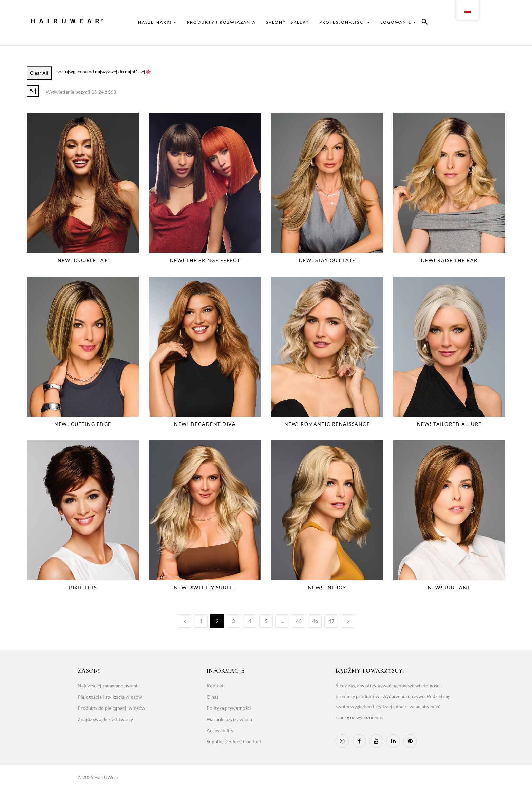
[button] (425, 23)
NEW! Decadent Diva (205, 424)
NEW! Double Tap (83, 260)
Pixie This (83, 588)
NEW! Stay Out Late (327, 260)
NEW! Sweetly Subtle (205, 588)
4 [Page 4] (250, 621)
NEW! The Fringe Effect (205, 260)
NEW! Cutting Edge (83, 424)
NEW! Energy (327, 588)
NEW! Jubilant (449, 588)
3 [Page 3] (234, 621)
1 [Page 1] (201, 621)
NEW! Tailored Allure (449, 424)
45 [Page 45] (299, 621)
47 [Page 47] (331, 621)
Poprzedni (185, 621)
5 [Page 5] (266, 621)
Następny (347, 621)
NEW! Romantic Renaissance (327, 424)
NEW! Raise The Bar (449, 260)
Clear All (39, 73)
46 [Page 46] (315, 621)
